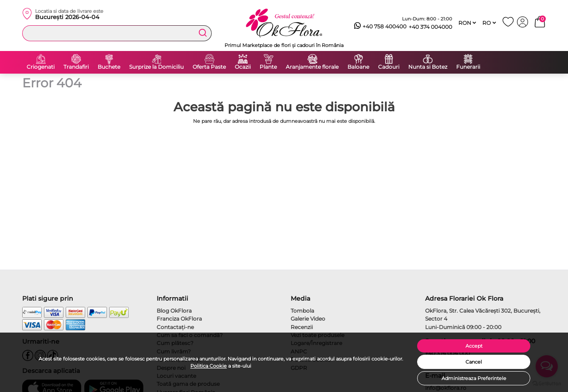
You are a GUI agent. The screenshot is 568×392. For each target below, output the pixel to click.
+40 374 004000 (430, 27)
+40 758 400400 (380, 27)
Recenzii (302, 327)
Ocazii (243, 67)
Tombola (302, 311)
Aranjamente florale (312, 67)
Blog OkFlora (174, 311)
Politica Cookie (209, 366)
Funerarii (468, 67)
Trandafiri (76, 67)
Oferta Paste (209, 67)
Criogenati (41, 67)
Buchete (109, 67)
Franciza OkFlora (179, 319)
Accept (474, 346)
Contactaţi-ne (175, 327)
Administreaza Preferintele (474, 378)
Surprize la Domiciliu (156, 67)
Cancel (474, 362)
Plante (268, 67)
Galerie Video (308, 319)
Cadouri (389, 67)
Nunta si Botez (428, 67)
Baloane (358, 67)
